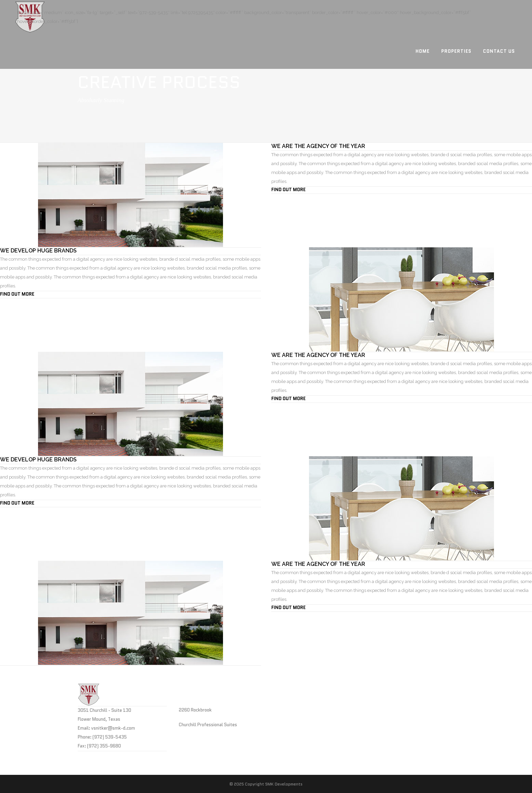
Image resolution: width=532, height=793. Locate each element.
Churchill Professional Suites (208, 725)
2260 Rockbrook (195, 710)
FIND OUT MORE (288, 190)
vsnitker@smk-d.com (113, 728)
